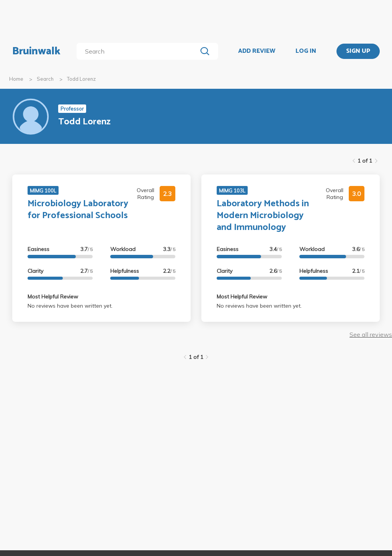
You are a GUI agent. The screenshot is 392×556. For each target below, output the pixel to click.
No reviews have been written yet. (70, 306)
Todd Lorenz (81, 79)
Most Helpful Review (53, 297)
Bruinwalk (36, 51)
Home (16, 79)
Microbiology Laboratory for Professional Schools (78, 210)
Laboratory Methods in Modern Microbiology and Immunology (263, 216)
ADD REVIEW (257, 51)
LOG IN (306, 51)
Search (45, 79)
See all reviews (371, 334)
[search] (138, 51)
